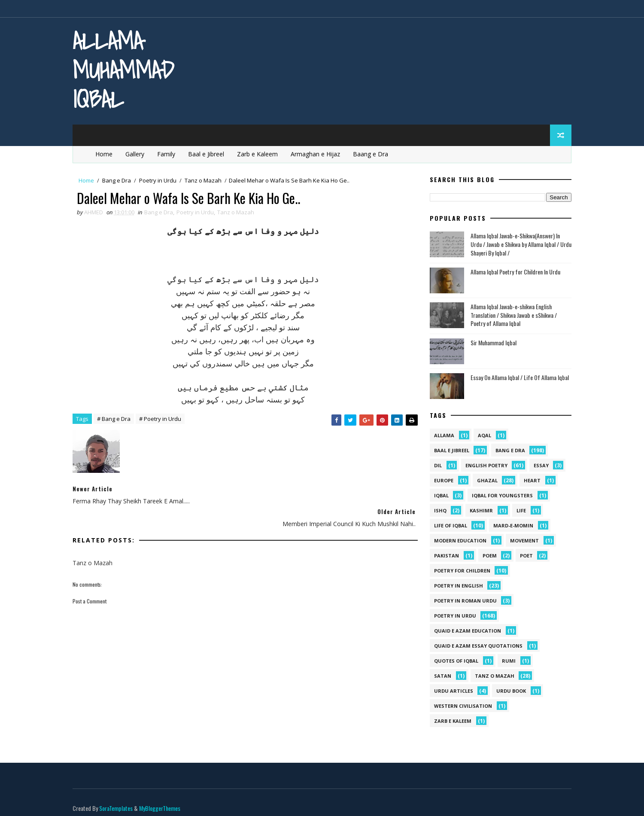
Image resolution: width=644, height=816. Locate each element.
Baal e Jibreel (209, 154)
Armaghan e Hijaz (318, 154)
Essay (539, 466)
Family (169, 154)
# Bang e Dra (116, 420)
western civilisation (460, 706)
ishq (438, 511)
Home (106, 154)
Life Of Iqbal (448, 526)
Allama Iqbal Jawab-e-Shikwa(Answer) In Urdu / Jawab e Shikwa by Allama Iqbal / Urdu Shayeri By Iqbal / (518, 244)
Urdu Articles (451, 691)
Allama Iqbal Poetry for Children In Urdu (513, 272)
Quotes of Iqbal (454, 661)
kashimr (479, 511)
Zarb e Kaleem (260, 154)
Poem (487, 556)
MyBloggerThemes (162, 801)
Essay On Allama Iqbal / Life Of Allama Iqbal (517, 377)
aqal (482, 436)
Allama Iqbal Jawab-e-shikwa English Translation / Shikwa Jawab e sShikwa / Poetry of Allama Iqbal (511, 315)
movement (522, 541)
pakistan (444, 556)
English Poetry (484, 466)
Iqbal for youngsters (500, 496)
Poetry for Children (460, 571)
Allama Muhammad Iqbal (126, 70)
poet (524, 556)
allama (442, 436)
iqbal (439, 496)
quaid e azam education (465, 631)
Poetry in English (456, 586)
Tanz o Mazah (206, 180)
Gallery (137, 154)
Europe (441, 481)
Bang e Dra (119, 180)
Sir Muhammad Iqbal (491, 343)
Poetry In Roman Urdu (463, 601)
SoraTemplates (118, 801)
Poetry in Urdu (160, 180)
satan (440, 676)
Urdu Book (509, 691)
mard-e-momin (511, 526)
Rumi (506, 661)
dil (435, 466)
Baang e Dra (373, 154)
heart (530, 481)
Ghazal (485, 481)
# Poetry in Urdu (163, 420)
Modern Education (458, 541)
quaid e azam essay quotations (476, 646)
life (519, 511)
